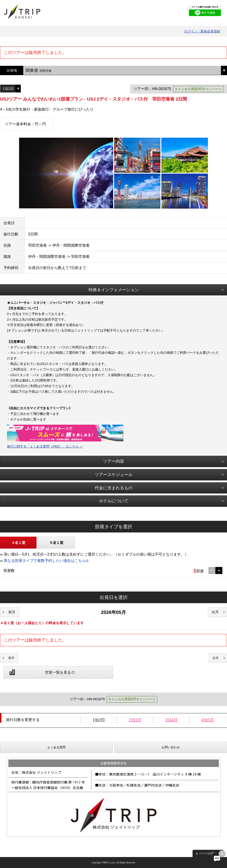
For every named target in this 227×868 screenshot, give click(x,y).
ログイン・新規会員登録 (202, 31)
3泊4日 (171, 720)
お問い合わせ (171, 747)
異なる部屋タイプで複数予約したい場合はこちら (45, 561)
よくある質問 (56, 747)
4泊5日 (208, 720)
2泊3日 (135, 720)
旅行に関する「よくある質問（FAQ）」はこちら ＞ (45, 446)
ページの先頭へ (210, 853)
